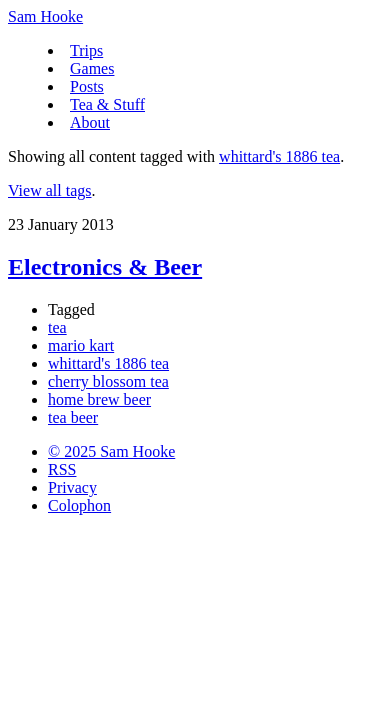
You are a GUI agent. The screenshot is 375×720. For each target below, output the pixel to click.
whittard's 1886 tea (279, 156)
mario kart (81, 345)
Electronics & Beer (105, 267)
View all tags (49, 190)
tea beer (73, 417)
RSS (62, 469)
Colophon (79, 505)
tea (57, 327)
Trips (86, 50)
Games (92, 68)
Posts (87, 86)
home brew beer (99, 399)
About (90, 122)
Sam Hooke (45, 16)
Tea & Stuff (107, 104)
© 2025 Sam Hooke (111, 451)
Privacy (72, 487)
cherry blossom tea (108, 381)
